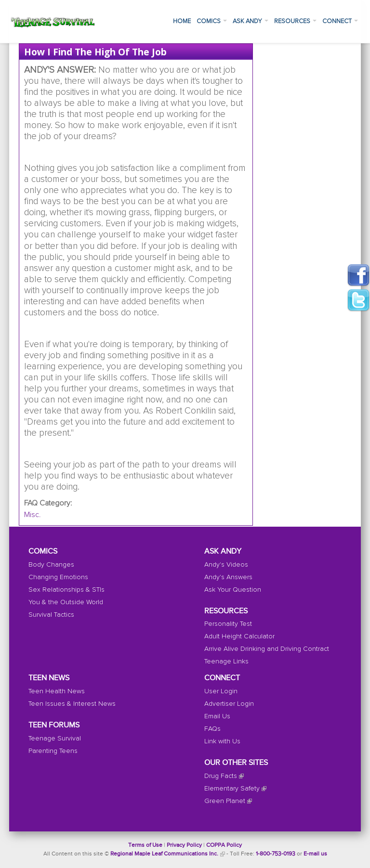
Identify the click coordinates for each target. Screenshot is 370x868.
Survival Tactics (51, 615)
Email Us (217, 716)
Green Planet (225, 801)
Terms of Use (145, 845)
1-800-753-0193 (276, 854)
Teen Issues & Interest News (72, 704)
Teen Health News (57, 691)
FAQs (212, 729)
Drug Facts (221, 776)
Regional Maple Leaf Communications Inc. (164, 854)
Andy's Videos (226, 565)
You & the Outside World (66, 602)
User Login (221, 691)
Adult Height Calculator (239, 636)
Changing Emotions (58, 577)
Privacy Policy (184, 845)
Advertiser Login (229, 704)
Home (182, 21)
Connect (340, 21)
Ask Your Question (233, 590)
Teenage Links (226, 661)
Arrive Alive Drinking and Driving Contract (267, 649)
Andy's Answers (228, 577)
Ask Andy (251, 21)
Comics (212, 21)
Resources (295, 21)
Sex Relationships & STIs (66, 590)
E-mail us (315, 854)
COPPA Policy (224, 845)
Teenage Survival (55, 738)
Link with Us (222, 741)
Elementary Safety (232, 789)
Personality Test (228, 624)
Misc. (33, 515)
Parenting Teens (53, 751)
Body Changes (51, 565)
